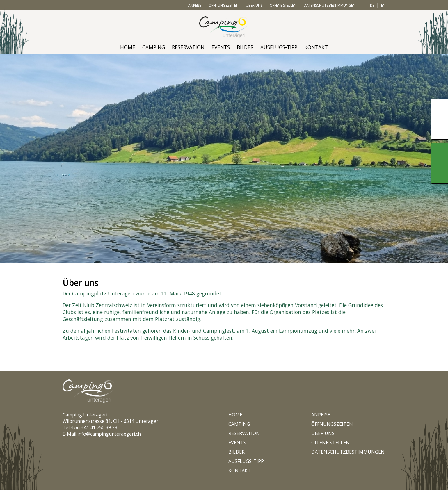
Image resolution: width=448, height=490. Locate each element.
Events (221, 47)
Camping (154, 47)
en (383, 5)
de (372, 5)
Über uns (254, 5)
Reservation (188, 47)
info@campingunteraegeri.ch (109, 434)
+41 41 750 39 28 (99, 427)
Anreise (195, 5)
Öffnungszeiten (224, 5)
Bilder (245, 47)
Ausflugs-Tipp (279, 47)
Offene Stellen (283, 5)
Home (128, 47)
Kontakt (316, 47)
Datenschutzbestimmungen (330, 5)
